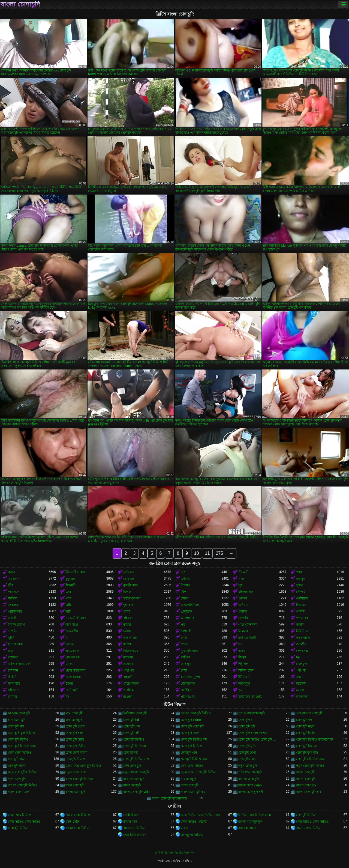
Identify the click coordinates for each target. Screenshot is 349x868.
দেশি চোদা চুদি (132, 766)
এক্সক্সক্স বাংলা (247, 828)
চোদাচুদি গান (189, 753)
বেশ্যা (127, 612)
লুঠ (240, 585)
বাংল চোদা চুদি (75, 785)
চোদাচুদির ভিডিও (192, 835)
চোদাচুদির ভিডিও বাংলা (311, 759)
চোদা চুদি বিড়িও (306, 733)
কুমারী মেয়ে (131, 585)
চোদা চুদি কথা (305, 720)
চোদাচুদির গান (247, 759)
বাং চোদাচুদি (188, 779)
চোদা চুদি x (245, 720)
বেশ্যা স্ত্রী (186, 631)
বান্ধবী (12, 618)
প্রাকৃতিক (186, 612)
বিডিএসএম (131, 651)
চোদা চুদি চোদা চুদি (192, 726)
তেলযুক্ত (302, 664)
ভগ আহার (130, 638)
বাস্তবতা (13, 657)
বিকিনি (12, 677)
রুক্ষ (299, 677)
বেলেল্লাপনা (73, 677)
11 (207, 553)
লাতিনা (185, 657)
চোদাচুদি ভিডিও (306, 815)
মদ (67, 697)
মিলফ (127, 592)
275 (219, 553)
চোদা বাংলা (130, 753)
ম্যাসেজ (301, 684)
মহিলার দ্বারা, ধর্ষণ (20, 664)
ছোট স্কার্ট (71, 690)
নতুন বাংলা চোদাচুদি (136, 772)
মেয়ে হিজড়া (131, 684)
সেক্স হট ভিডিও (18, 828)
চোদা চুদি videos (192, 720)
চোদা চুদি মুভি (247, 746)
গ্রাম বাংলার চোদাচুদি (309, 713)
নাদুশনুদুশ (244, 684)
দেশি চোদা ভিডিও (192, 766)
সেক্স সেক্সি (72, 822)
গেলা (184, 644)
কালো (127, 625)
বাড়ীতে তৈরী (247, 638)
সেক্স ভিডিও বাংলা (135, 835)
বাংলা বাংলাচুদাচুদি (250, 822)
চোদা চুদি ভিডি (75, 739)
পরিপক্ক (301, 670)
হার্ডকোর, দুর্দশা (190, 677)
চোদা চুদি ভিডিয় (76, 746)
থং (240, 644)
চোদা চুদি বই (131, 733)
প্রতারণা (128, 664)
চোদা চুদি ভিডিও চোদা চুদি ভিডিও (259, 739)
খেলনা (243, 598)
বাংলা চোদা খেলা (19, 792)
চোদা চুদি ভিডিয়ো (135, 746)
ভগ (183, 572)
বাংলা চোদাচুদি (20, 4)
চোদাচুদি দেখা (247, 753)
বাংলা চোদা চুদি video (137, 792)
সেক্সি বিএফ (131, 815)
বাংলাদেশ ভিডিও (134, 828)
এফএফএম (73, 657)
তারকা (70, 644)
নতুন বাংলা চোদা (76, 772)
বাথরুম (128, 697)
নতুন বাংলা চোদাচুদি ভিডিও (199, 772)
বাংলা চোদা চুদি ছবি (309, 792)
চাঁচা (10, 585)
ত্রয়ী (68, 612)
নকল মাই (14, 684)
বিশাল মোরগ (16, 625)
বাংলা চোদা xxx (306, 785)
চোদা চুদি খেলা (75, 726)
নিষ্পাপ (185, 585)
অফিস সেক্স (246, 670)
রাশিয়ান (13, 670)
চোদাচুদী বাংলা (17, 766)
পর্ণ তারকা (303, 618)
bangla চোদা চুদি (19, 713)
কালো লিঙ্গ (130, 822)
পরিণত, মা (188, 697)
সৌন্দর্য (301, 592)
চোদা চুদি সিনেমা (307, 746)
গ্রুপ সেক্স (302, 651)
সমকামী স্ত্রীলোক (76, 618)
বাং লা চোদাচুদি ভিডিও (23, 785)
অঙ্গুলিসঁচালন (191, 605)
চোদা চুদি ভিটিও (18, 739)
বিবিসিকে (302, 631)
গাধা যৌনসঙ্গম (248, 625)
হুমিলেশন (14, 690)
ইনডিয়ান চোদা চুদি (135, 713)
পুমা (241, 690)
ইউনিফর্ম (244, 677)
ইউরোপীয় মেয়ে (76, 572)
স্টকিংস (13, 598)
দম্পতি (12, 631)
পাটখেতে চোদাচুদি (250, 772)
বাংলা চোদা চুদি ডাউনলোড (169, 798)
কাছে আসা (303, 638)
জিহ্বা (242, 657)
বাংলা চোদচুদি (190, 785)
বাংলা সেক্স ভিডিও (78, 828)
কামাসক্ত (13, 592)
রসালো (128, 657)
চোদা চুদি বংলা (75, 733)
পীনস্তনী (243, 572)
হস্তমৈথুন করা (132, 598)
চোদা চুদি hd (131, 720)
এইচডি (185, 579)
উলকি (300, 625)
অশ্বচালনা (14, 579)
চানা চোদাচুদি (74, 720)
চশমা (184, 638)
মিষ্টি (68, 605)
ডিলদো (243, 631)
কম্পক (127, 644)
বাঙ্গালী (128, 677)
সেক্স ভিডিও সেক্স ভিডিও (24, 822)
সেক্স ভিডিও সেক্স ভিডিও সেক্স (201, 815)
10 (197, 553)
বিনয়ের (301, 605)
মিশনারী (70, 585)
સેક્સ (185, 828)
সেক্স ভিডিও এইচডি (194, 822)
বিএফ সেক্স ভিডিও (78, 815)
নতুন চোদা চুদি (248, 766)
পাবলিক (128, 690)
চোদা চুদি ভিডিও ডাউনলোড (315, 739)
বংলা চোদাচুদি (17, 779)
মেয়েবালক (188, 684)
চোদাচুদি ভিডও (75, 759)
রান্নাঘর (13, 697)
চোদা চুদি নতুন (305, 726)
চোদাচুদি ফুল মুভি (307, 753)
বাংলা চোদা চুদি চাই (251, 792)
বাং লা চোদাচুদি (306, 779)
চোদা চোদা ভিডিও (20, 753)
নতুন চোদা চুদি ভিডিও (310, 766)
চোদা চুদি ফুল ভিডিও (21, 733)
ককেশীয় (301, 644)
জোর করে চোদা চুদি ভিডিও (83, 766)
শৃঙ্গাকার (128, 605)
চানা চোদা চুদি (17, 720)
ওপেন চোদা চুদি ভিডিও (196, 713)
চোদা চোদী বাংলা (76, 753)
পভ (183, 625)
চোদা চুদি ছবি (247, 726)
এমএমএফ (72, 651)
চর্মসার (127, 631)
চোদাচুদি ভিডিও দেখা (137, 759)
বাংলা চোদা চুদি (75, 792)
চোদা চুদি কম (16, 726)
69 (298, 657)
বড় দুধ (300, 579)
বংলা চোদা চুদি (306, 772)
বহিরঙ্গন (128, 618)
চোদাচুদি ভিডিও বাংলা (195, 759)
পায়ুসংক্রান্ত (15, 612)
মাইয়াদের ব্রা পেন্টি (250, 697)
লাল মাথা (72, 625)
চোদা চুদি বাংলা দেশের (253, 733)
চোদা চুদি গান (132, 726)
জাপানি (243, 618)
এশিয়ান (243, 605)
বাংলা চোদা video (250, 785)
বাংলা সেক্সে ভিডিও (309, 828)
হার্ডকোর (129, 572)
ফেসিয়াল (302, 598)
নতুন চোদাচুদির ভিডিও (23, 772)
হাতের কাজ (15, 644)
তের (68, 592)
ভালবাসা (302, 697)
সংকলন (13, 605)
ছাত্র (10, 651)
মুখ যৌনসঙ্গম (189, 651)
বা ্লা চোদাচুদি (134, 779)
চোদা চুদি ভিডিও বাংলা (23, 746)
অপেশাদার (187, 618)
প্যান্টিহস (186, 690)
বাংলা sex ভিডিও (19, 815)
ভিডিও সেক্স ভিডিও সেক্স (255, 815)
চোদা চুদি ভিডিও (134, 739)
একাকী (300, 612)
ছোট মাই (129, 579)
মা (67, 638)
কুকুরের (70, 579)
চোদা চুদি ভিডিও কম (194, 739)
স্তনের (69, 684)
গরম (68, 598)
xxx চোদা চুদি (74, 713)
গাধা (299, 572)
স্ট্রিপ (183, 592)
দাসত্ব (242, 651)
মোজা (300, 690)
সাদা (241, 579)
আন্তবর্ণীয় (72, 631)
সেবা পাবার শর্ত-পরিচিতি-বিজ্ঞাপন (174, 852)
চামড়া (185, 598)
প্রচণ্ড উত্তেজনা (75, 670)
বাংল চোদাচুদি (132, 785)
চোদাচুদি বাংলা (17, 759)
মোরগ (70, 664)
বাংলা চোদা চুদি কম (193, 792)
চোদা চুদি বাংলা (191, 733)
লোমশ (243, 612)
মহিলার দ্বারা (246, 592)
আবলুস (186, 664)
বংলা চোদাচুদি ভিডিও (79, 779)
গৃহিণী (12, 638)
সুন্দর (300, 585)
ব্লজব (11, 572)
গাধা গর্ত (129, 670)
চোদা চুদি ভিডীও (191, 746)
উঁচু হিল (243, 664)
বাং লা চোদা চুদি (249, 779)
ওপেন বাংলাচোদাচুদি (252, 713)
